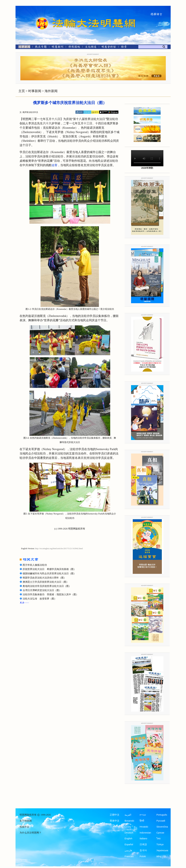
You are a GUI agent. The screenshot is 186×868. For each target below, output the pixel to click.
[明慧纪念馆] (109, 47)
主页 (22, 91)
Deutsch (129, 833)
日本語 (143, 844)
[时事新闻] (23, 47)
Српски (160, 833)
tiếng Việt (161, 856)
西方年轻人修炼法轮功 (35, 565)
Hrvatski (144, 827)
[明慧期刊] (57, 47)
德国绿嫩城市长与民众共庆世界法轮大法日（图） (49, 574)
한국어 (143, 850)
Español (129, 844)
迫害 (54, 165)
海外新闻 (51, 91)
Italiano (143, 838)
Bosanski (129, 821)
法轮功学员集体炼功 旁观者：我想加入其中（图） (50, 594)
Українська (162, 850)
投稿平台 (24, 827)
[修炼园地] (74, 47)
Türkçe (160, 844)
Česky (128, 827)
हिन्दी (142, 821)
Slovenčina (162, 827)
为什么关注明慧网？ (30, 833)
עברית (143, 815)
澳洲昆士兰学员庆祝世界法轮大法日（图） (46, 582)
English (128, 838)
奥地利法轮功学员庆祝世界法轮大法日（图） (47, 586)
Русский (161, 821)
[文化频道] (91, 47)
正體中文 (115, 815)
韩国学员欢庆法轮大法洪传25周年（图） (44, 578)
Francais (129, 856)
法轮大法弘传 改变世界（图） (40, 599)
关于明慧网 (26, 821)
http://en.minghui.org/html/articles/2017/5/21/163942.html (59, 549)
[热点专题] (41, 47)
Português (162, 815)
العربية (128, 815)
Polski (143, 856)
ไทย (159, 838)
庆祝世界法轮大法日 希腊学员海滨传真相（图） (49, 569)
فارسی (128, 850)
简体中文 (115, 821)
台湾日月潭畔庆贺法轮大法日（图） (42, 590)
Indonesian (145, 833)
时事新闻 (35, 91)
